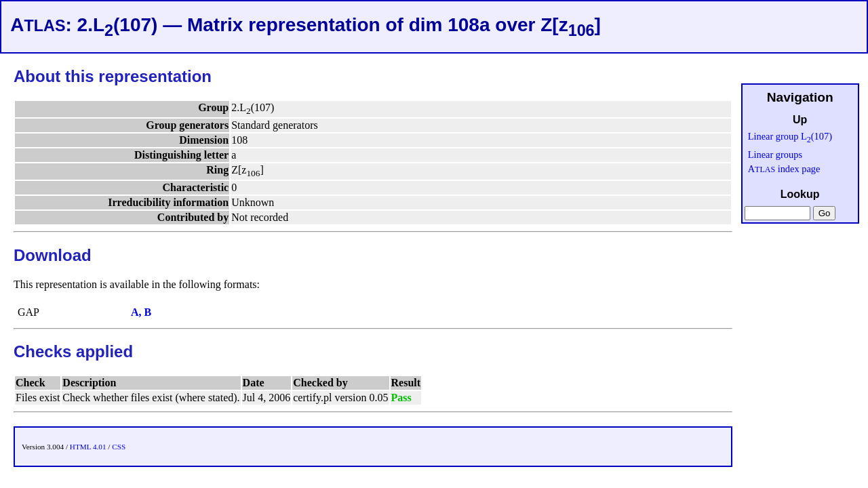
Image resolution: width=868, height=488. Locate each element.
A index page (784, 169)
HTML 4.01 (88, 447)
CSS (119, 447)
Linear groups (775, 155)
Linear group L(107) (790, 136)
